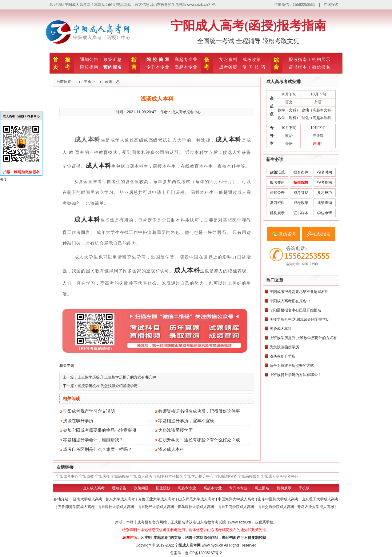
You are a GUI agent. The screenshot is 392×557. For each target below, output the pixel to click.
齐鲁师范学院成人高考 (77, 507)
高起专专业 (186, 59)
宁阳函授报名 (249, 476)
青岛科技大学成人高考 (196, 507)
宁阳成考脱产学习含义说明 (89, 411)
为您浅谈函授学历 (175, 430)
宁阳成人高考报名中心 (279, 476)
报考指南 (298, 59)
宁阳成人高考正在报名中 (290, 301)
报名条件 (301, 172)
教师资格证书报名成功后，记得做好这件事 (199, 411)
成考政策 (252, 59)
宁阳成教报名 (226, 476)
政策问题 (141, 488)
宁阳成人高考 (141, 476)
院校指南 (89, 67)
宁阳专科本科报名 (168, 476)
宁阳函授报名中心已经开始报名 (295, 310)
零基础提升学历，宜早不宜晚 (186, 421)
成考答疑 (228, 67)
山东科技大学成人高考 (116, 507)
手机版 (304, 488)
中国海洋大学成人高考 (237, 499)
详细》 (318, 144)
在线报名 (331, 5)
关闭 (4, 179)
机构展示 (321, 59)
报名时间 (325, 172)
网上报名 (262, 488)
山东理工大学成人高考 (320, 499)
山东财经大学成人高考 (156, 507)
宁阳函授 (102, 476)
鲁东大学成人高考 (121, 499)
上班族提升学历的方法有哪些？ (295, 375)
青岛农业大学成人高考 (316, 507)
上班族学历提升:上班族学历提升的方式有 (303, 338)
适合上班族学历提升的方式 (292, 366)
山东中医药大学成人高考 (279, 499)
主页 (88, 82)
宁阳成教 (86, 476)
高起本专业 (186, 67)
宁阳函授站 (120, 476)
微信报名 (321, 67)
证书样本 (298, 67)
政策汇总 (113, 59)
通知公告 (89, 59)
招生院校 (163, 488)
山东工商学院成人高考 (236, 507)
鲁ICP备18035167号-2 (203, 553)
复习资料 (228, 59)
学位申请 (325, 213)
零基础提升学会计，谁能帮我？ (93, 440)
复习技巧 (325, 193)
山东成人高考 (94, 488)
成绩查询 (325, 203)
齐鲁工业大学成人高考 (157, 499)
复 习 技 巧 (254, 67)
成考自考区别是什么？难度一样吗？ (98, 449)
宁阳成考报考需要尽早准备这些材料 (299, 292)
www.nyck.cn (212, 545)
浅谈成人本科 (171, 449)
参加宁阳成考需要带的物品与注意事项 (100, 430)
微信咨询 (287, 234)
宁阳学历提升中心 (199, 476)
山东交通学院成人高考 (276, 507)
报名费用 (277, 182)
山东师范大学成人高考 (197, 499)
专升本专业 (158, 67)
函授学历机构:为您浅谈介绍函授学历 (108, 386)
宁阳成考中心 (67, 476)
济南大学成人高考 (88, 499)
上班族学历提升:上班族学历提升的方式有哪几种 (117, 377)
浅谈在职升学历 (78, 421)
